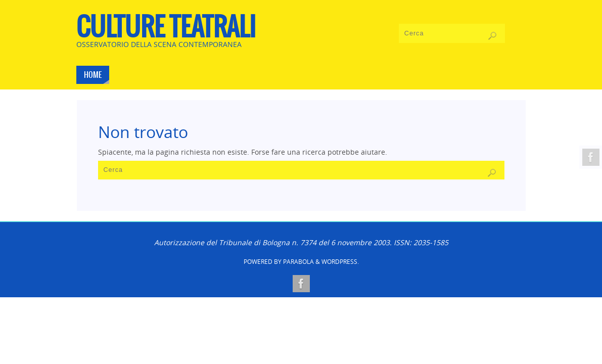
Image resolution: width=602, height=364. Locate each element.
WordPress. (340, 262)
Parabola (298, 262)
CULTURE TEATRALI (166, 28)
